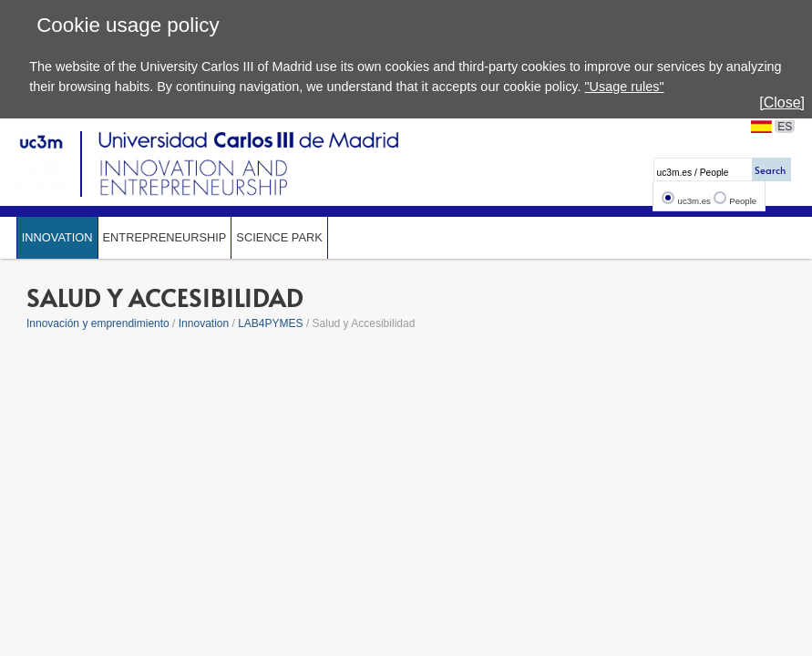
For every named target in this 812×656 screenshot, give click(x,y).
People (743, 201)
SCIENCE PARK (279, 237)
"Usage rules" (625, 87)
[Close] (782, 102)
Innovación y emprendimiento (98, 323)
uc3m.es (694, 201)
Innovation (57, 237)
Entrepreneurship (165, 237)
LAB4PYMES (270, 323)
